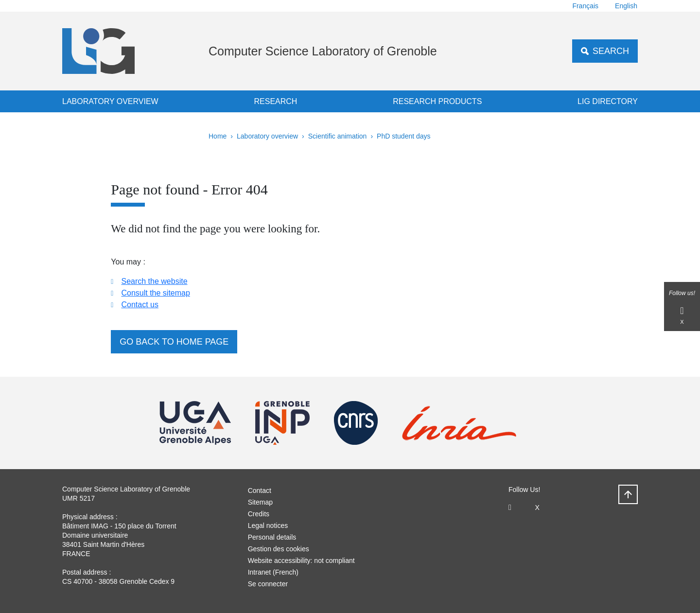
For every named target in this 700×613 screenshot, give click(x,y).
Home (218, 136)
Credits (259, 514)
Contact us (140, 305)
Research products (437, 101)
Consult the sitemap (155, 293)
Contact (260, 490)
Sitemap (260, 502)
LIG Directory (608, 101)
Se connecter (268, 584)
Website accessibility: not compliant (301, 560)
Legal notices (268, 525)
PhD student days (404, 136)
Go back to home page (174, 342)
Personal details (272, 537)
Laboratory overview (110, 101)
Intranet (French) (273, 572)
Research (275, 101)
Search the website (154, 281)
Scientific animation (338, 136)
